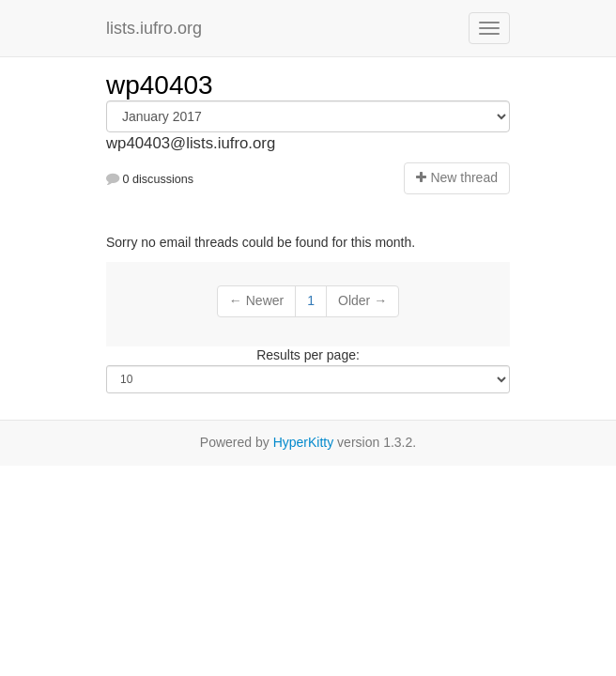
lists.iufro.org (154, 28)
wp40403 (160, 85)
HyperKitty (304, 442)
